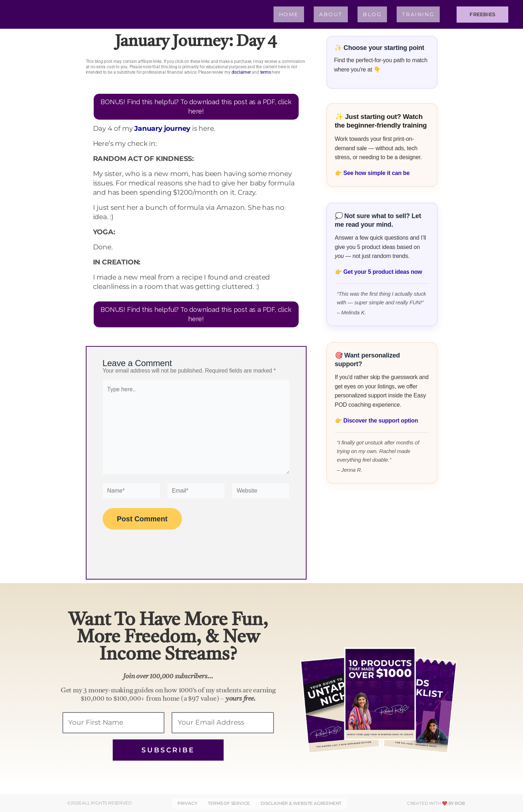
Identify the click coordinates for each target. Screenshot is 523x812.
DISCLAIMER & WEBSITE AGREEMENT (301, 803)
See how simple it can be (377, 173)
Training (418, 14)
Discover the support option (381, 421)
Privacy (188, 803)
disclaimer (241, 72)
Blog (372, 14)
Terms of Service (229, 803)
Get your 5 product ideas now (383, 272)
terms (266, 72)
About (331, 14)
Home (289, 14)
